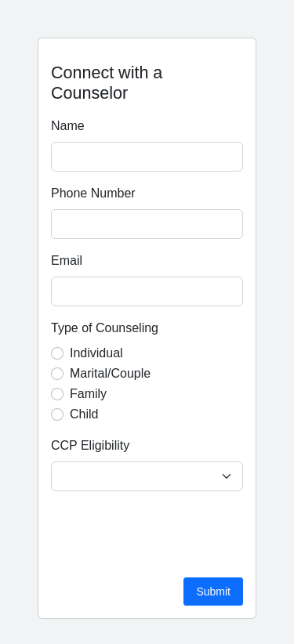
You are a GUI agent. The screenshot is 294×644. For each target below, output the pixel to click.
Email (67, 260)
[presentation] (170, 534)
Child (84, 414)
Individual (96, 353)
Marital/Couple (110, 373)
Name (68, 126)
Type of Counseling (105, 328)
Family (88, 394)
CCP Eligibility (90, 445)
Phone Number (93, 193)
